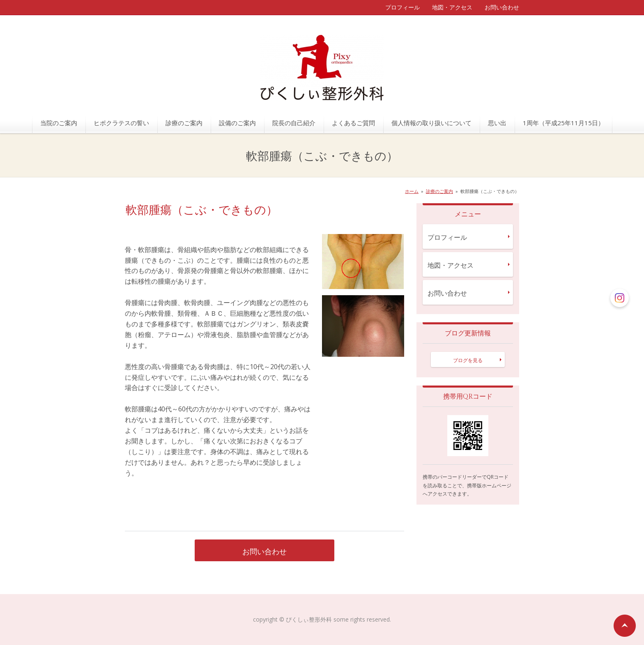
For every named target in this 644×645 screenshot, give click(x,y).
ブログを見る (468, 360)
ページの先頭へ (625, 626)
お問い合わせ (502, 7)
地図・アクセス (452, 7)
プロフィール (402, 7)
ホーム (412, 191)
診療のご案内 (184, 123)
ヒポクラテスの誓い (121, 123)
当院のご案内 (59, 123)
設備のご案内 (237, 123)
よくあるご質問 (353, 123)
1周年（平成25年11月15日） (563, 123)
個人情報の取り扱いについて (431, 123)
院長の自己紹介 (294, 123)
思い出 (497, 123)
